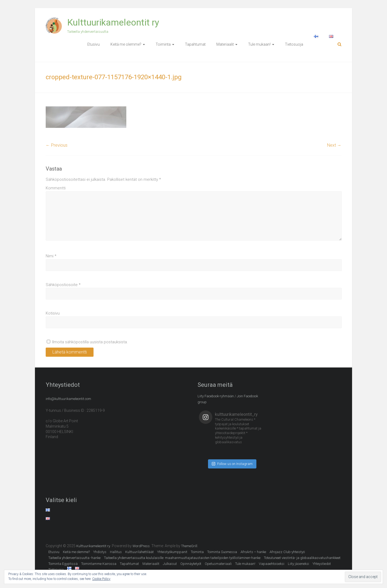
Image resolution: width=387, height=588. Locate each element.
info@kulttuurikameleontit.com (68, 399)
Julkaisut (170, 564)
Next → (334, 145)
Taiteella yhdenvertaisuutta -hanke (74, 558)
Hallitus (116, 552)
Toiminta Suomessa (222, 552)
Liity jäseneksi (298, 564)
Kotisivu (53, 313)
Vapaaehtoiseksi (272, 564)
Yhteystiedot (322, 564)
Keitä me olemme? (126, 44)
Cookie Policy (101, 579)
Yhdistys (100, 552)
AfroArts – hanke (253, 552)
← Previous (57, 145)
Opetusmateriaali (218, 564)
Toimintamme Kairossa (99, 564)
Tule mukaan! (259, 44)
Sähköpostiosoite (63, 285)
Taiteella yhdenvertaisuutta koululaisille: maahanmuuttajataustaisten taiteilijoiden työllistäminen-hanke (182, 558)
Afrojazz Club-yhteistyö (287, 552)
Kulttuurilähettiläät (139, 552)
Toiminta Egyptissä (63, 564)
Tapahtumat (195, 44)
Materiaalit (225, 44)
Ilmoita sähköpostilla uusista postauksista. (90, 342)
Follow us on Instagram (232, 464)
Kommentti (56, 188)
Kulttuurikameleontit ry (113, 22)
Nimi (51, 256)
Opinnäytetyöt (191, 564)
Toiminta (163, 44)
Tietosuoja (294, 44)
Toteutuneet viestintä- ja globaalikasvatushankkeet (302, 558)
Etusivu (94, 44)
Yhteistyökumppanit (172, 552)
